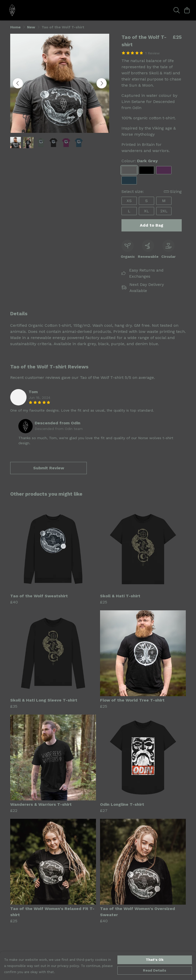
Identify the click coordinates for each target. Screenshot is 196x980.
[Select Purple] (164, 170)
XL (146, 211)
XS (129, 201)
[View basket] (187, 10)
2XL (164, 211)
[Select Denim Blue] (129, 180)
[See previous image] (18, 83)
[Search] (177, 10)
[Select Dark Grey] (129, 170)
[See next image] (102, 83)
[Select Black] (146, 170)
